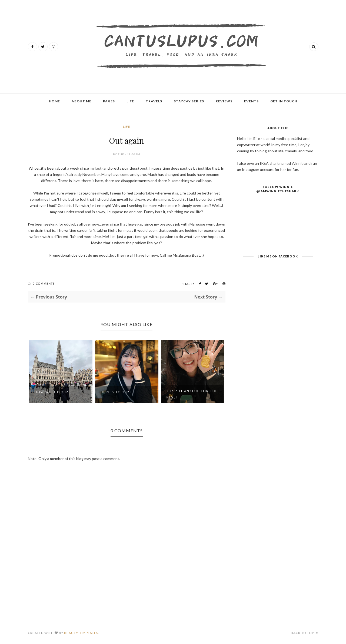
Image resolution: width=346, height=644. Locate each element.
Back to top (305, 633)
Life (130, 101)
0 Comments (44, 284)
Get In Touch (284, 101)
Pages (109, 101)
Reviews (224, 101)
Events (251, 101)
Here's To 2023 (116, 392)
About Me (81, 101)
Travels (154, 101)
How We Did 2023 (53, 392)
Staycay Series (189, 101)
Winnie (298, 163)
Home (54, 101)
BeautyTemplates (81, 633)
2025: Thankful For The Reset (192, 394)
